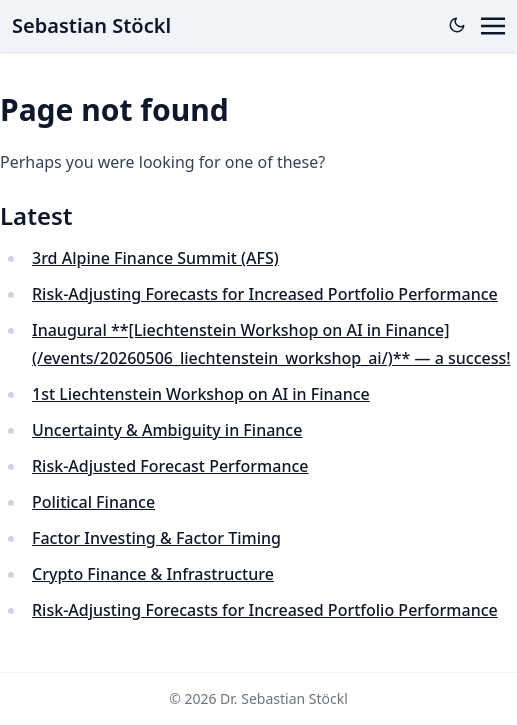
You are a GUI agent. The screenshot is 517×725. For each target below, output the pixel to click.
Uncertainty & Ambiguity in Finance (167, 430)
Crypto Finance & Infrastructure (153, 574)
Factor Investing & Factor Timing (156, 538)
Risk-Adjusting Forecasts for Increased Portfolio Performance (265, 294)
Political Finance (93, 502)
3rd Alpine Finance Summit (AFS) (155, 258)
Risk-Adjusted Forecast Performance (170, 466)
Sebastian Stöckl (91, 25)
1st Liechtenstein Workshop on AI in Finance (201, 394)
